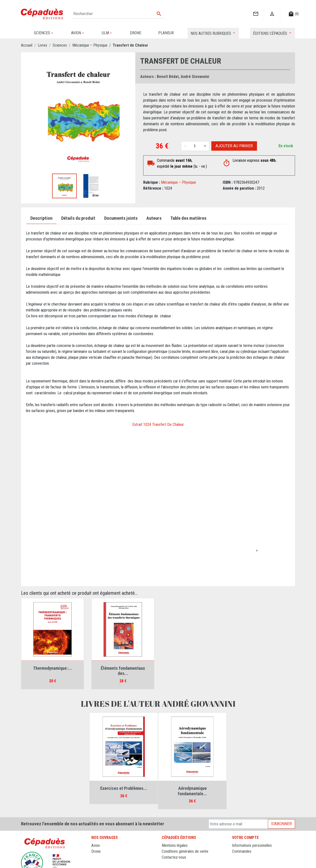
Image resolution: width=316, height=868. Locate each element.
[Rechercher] (119, 14)
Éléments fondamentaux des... (123, 671)
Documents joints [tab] (121, 218)
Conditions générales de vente (185, 851)
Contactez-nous (174, 857)
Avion (96, 845)
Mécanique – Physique (178, 182)
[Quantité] (195, 146)
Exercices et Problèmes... (124, 788)
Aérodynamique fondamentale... (192, 791)
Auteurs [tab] (154, 218)
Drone (96, 851)
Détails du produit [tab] (78, 218)
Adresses (239, 863)
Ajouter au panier (234, 146)
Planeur (97, 857)
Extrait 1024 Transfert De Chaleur (158, 425)
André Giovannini (195, 77)
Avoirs (237, 857)
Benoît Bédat (168, 77)
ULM (95, 863)
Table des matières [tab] (188, 218)
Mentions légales (175, 845)
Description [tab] (41, 218)
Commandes (242, 851)
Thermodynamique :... (52, 668)
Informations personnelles (252, 845)
